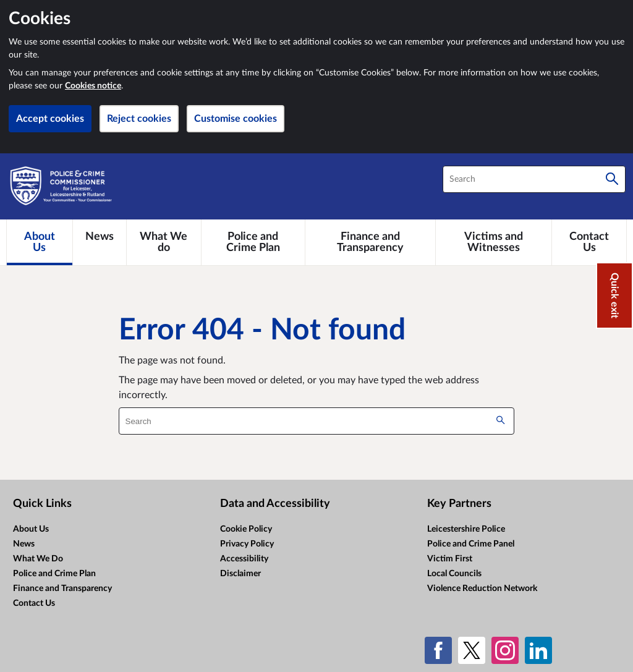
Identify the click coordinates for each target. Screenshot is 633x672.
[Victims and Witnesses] (494, 242)
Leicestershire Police (466, 529)
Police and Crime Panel (471, 544)
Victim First (450, 559)
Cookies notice (93, 86)
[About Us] (40, 242)
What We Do (38, 559)
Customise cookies (236, 119)
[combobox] (534, 179)
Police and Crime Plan (54, 574)
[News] (100, 237)
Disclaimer (240, 574)
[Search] (612, 179)
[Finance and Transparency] (370, 242)
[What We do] (164, 242)
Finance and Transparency (62, 589)
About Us (31, 529)
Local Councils (454, 574)
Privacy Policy (247, 544)
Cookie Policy (246, 529)
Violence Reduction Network (482, 589)
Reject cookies (139, 119)
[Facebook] (438, 650)
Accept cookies (50, 119)
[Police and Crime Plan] (253, 242)
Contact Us (34, 603)
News (24, 544)
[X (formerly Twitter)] (472, 650)
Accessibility (244, 559)
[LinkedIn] (538, 650)
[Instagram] (505, 650)
